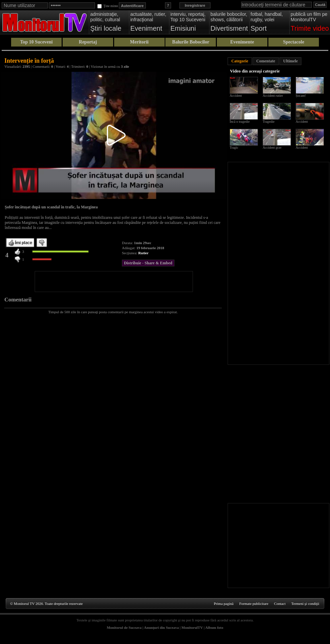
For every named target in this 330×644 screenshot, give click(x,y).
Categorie (240, 61)
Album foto (214, 627)
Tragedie (269, 122)
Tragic (234, 148)
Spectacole (293, 42)
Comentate (266, 61)
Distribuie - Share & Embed (148, 263)
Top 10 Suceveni (37, 42)
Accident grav (272, 148)
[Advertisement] (114, 282)
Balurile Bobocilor (191, 42)
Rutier (144, 253)
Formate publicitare (254, 604)
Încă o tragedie (240, 122)
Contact (280, 604)
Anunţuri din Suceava (161, 627)
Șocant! (301, 96)
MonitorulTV (192, 627)
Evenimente (242, 42)
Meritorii (139, 42)
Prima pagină (224, 604)
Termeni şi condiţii (305, 604)
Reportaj (88, 42)
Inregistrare (195, 5)
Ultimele (290, 61)
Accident (236, 96)
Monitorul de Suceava (124, 627)
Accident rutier (273, 96)
